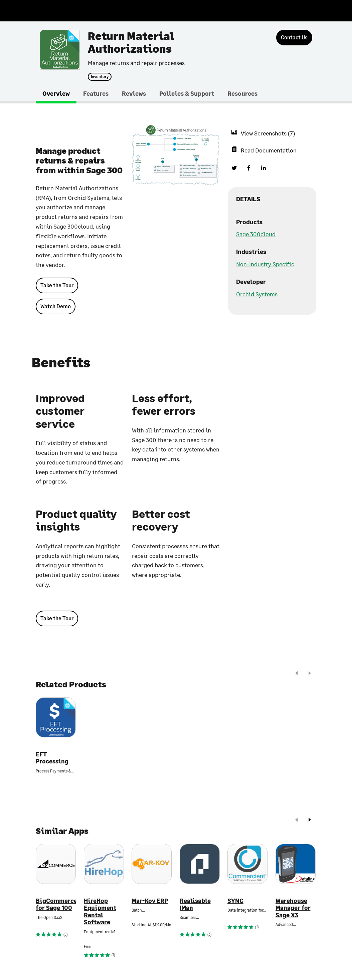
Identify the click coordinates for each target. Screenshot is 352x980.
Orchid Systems (257, 294)
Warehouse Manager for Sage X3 (293, 908)
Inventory (100, 77)
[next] (310, 674)
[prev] (297, 674)
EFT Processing (52, 758)
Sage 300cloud (256, 234)
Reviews (134, 93)
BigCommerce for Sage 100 (56, 904)
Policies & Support (187, 93)
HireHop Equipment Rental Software (100, 912)
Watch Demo (56, 306)
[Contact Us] (294, 38)
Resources (242, 93)
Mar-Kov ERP (150, 901)
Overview (56, 93)
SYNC (235, 901)
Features (96, 93)
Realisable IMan (195, 904)
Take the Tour (57, 285)
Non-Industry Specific (265, 264)
